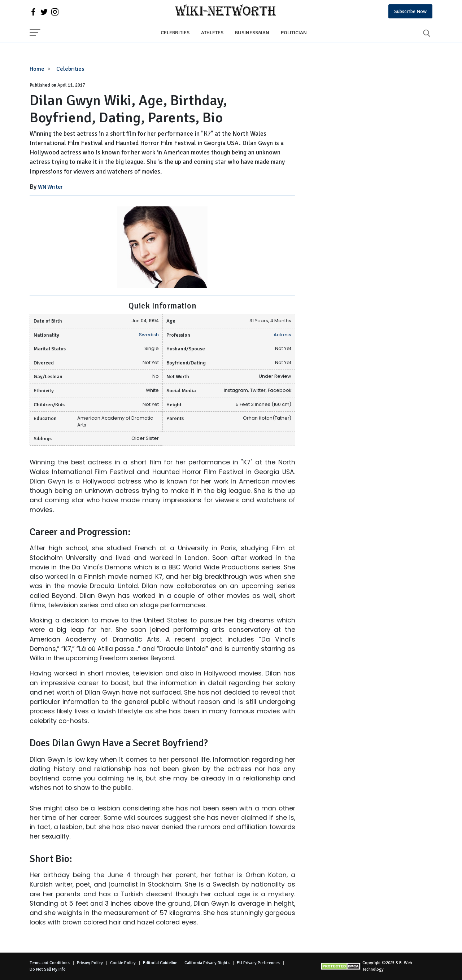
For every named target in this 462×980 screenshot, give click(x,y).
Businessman (252, 32)
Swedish (149, 335)
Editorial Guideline (160, 963)
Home (37, 69)
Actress (282, 335)
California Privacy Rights (207, 963)
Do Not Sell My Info (48, 969)
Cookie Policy (123, 963)
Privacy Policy (90, 963)
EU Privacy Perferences (258, 963)
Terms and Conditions (50, 963)
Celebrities (175, 32)
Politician (294, 32)
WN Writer (50, 187)
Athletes (212, 32)
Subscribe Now (410, 11)
